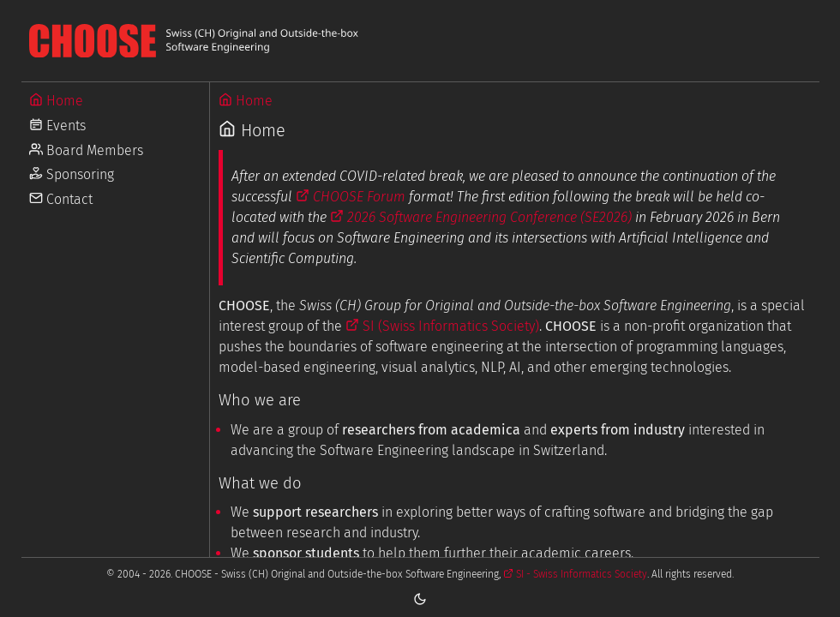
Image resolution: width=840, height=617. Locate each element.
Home (246, 101)
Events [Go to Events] (57, 126)
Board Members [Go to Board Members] (86, 150)
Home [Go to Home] (56, 101)
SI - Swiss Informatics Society (575, 574)
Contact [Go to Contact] (61, 199)
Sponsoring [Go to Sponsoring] (72, 174)
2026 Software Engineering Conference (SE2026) (481, 217)
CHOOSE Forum (351, 197)
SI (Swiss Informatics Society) (442, 326)
